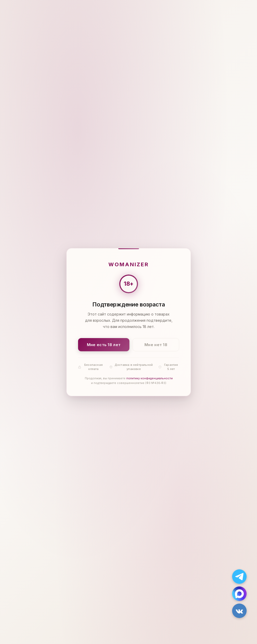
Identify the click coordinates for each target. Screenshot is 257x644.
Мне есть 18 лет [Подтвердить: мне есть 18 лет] (104, 344)
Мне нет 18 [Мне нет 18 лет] (156, 344)
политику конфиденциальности (149, 378)
